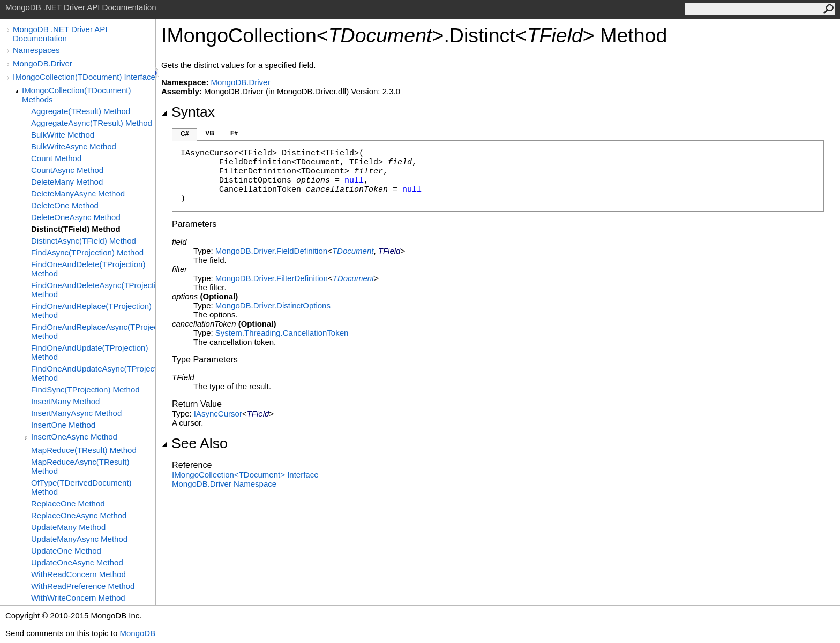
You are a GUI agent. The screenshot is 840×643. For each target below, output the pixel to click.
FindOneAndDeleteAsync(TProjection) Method (93, 290)
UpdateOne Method (66, 551)
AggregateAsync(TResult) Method (92, 123)
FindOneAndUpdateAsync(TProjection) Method (93, 373)
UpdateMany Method (68, 527)
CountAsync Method (67, 170)
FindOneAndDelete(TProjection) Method (88, 269)
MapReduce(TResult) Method (84, 450)
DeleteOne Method (65, 205)
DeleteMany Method (67, 182)
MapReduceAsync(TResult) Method (80, 466)
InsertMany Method (65, 401)
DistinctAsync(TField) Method (84, 241)
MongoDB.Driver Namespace (224, 484)
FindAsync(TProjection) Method (87, 252)
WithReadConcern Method (78, 574)
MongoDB (137, 633)
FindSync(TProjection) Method (85, 389)
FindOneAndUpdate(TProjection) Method (89, 352)
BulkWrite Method (63, 135)
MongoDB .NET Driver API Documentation (60, 34)
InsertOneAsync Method (74, 437)
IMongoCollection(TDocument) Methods (76, 95)
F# (234, 133)
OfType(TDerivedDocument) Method (81, 487)
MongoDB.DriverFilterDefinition (272, 278)
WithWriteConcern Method (78, 598)
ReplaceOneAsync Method (79, 515)
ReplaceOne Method (68, 504)
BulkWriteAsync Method (74, 146)
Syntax (188, 112)
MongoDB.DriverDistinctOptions (273, 305)
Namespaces (36, 50)
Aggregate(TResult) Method (81, 111)
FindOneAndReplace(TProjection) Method (91, 311)
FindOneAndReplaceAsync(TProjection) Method (93, 331)
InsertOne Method (63, 425)
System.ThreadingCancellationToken (282, 333)
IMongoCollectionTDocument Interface (245, 475)
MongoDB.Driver (43, 63)
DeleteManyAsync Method (78, 194)
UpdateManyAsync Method (79, 539)
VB (210, 133)
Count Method (56, 158)
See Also (194, 443)
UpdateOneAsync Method (77, 562)
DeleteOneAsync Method (76, 217)
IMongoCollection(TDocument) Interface (84, 77)
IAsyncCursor (218, 414)
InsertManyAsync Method (76, 413)
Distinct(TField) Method (76, 229)
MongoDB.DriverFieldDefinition (271, 251)
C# (185, 134)
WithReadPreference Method (83, 586)
